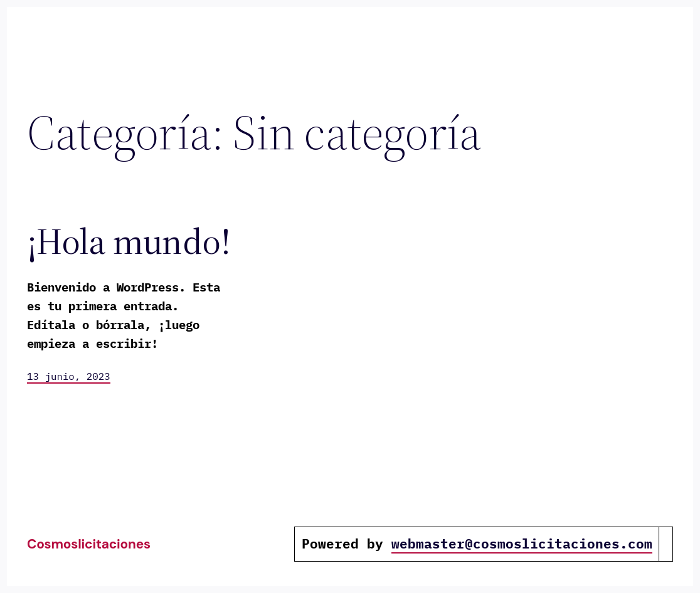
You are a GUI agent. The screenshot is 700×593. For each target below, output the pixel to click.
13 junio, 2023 (69, 376)
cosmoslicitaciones (89, 544)
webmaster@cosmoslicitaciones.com (522, 544)
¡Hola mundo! (129, 242)
